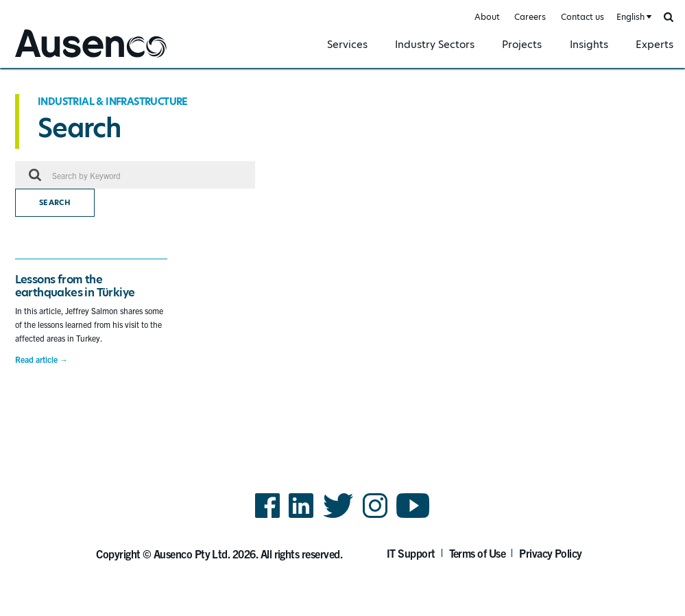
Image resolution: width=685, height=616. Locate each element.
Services (347, 44)
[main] (342, 244)
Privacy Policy (551, 553)
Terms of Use (478, 553)
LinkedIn (301, 517)
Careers (530, 17)
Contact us (582, 17)
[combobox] (633, 17)
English (630, 17)
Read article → (41, 359)
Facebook (267, 517)
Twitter (338, 517)
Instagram (375, 517)
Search (55, 203)
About (487, 17)
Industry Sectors (435, 44)
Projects (522, 44)
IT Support (411, 553)
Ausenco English (49, 59)
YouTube (413, 517)
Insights (589, 44)
